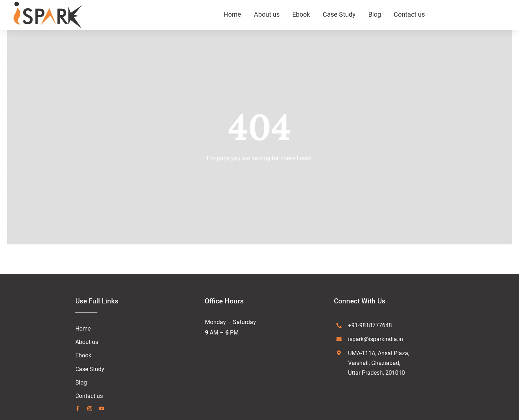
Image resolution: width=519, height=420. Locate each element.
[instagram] (90, 409)
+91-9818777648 (370, 325)
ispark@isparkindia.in (376, 339)
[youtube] (102, 409)
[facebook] (78, 409)
